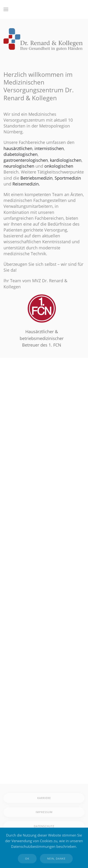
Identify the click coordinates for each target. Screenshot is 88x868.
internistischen (49, 148)
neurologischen (19, 166)
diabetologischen (21, 154)
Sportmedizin (68, 178)
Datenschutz (44, 826)
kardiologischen (66, 160)
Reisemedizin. (26, 184)
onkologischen (59, 166)
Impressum (44, 812)
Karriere (44, 798)
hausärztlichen (18, 148)
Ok (27, 858)
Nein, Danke (56, 858)
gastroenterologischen (26, 160)
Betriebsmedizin (36, 178)
